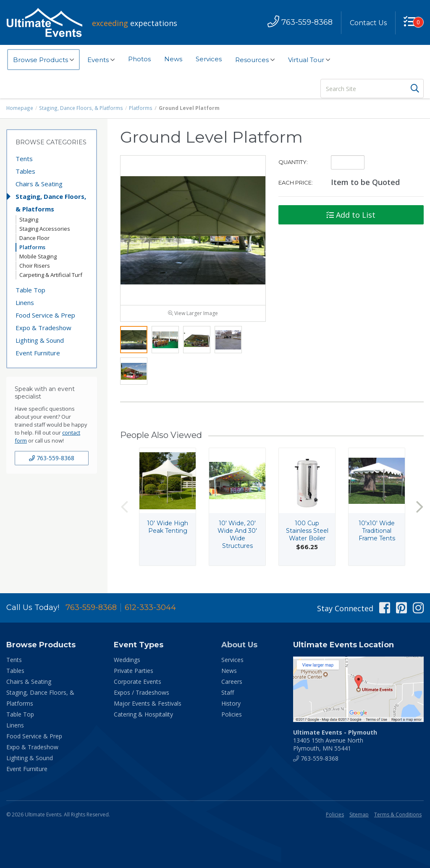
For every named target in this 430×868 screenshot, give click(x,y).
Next (420, 509)
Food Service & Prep (45, 315)
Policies (232, 716)
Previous (124, 509)
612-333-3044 (150, 609)
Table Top (30, 290)
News (173, 59)
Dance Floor (34, 238)
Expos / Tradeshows (142, 694)
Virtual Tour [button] (309, 60)
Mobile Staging (38, 256)
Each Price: (296, 182)
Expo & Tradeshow (43, 328)
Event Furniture (38, 353)
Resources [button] (255, 60)
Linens (25, 302)
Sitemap (359, 816)
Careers (232, 683)
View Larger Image (193, 315)
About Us (239, 646)
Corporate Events (138, 683)
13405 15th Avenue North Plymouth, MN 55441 (335, 742)
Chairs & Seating (39, 184)
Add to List (351, 215)
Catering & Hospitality (143, 716)
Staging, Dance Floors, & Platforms (80, 108)
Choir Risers (35, 266)
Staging (29, 219)
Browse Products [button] (43, 60)
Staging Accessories (45, 229)
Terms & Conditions (398, 816)
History (231, 705)
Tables (25, 171)
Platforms (138, 108)
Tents (24, 159)
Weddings (127, 661)
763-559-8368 (52, 458)
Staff (228, 694)
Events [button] (101, 60)
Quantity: (293, 162)
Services (209, 59)
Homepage (20, 108)
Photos (139, 59)
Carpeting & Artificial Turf (51, 275)
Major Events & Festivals (148, 705)
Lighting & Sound (40, 340)
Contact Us (368, 23)
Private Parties (134, 672)
